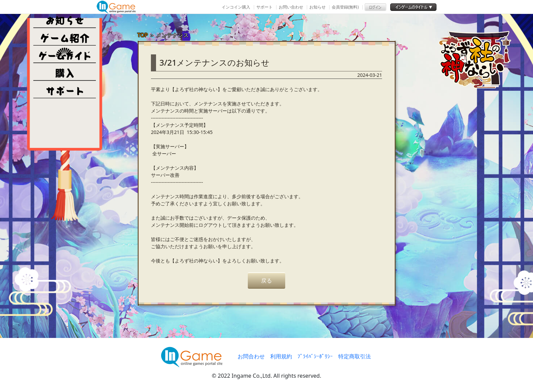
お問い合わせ (291, 7)
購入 (65, 72)
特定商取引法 (355, 356)
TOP (143, 35)
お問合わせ (251, 356)
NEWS (65, 19)
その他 (65, 90)
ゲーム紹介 (65, 37)
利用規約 (281, 356)
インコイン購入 (236, 7)
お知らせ (317, 7)
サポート (264, 7)
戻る (266, 280)
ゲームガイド (65, 54)
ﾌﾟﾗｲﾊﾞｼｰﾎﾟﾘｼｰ (315, 356)
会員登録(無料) (345, 7)
